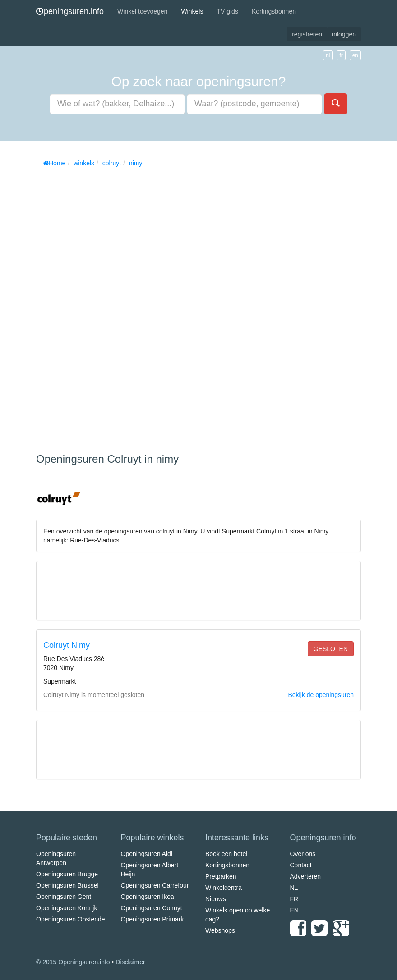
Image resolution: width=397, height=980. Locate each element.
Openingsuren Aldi (147, 854)
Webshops (220, 930)
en (355, 55)
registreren (307, 34)
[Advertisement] (104, 307)
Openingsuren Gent (64, 897)
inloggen (344, 34)
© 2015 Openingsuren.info (73, 962)
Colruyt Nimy (67, 645)
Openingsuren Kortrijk (67, 908)
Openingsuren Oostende (71, 919)
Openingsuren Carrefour (155, 885)
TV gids (227, 11)
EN (294, 910)
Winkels (192, 11)
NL (294, 888)
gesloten (331, 649)
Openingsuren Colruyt (152, 908)
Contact (301, 865)
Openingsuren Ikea (148, 897)
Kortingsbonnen (274, 11)
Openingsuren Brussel (67, 885)
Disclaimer (130, 962)
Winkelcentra (224, 888)
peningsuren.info (70, 11)
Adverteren (305, 876)
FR (294, 899)
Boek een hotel (226, 854)
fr (341, 55)
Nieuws (216, 899)
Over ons (303, 854)
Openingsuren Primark (152, 919)
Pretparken (221, 876)
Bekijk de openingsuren (321, 695)
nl (328, 55)
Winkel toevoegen (142, 11)
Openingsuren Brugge (67, 874)
